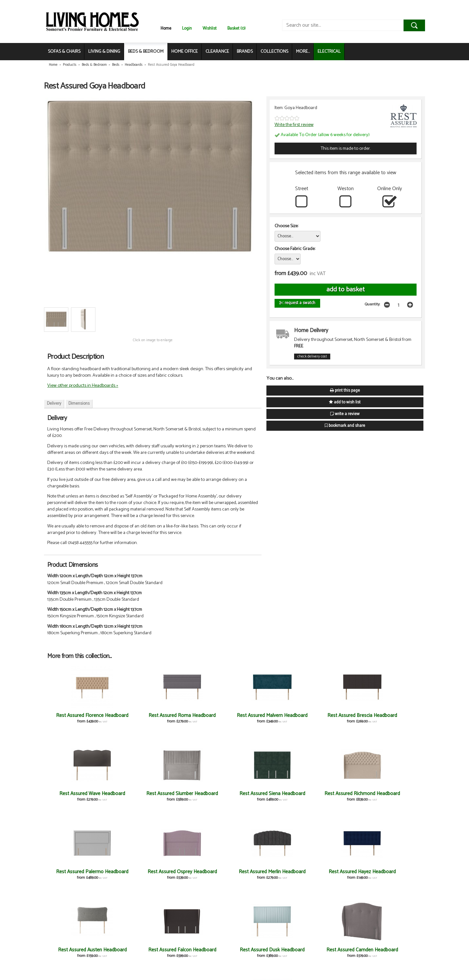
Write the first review (294, 125)
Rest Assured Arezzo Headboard (203, 953)
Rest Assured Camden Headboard (266, 875)
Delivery (54, 404)
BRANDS (245, 52)
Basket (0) (236, 28)
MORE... (303, 52)
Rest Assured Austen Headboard (78, 875)
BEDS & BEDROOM (146, 52)
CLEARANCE (217, 52)
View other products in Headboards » (83, 385)
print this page (345, 391)
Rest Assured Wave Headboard (328, 718)
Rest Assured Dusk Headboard (203, 875)
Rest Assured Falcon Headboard (141, 875)
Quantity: (372, 304)
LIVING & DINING (104, 52)
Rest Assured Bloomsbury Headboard (391, 875)
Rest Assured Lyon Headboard (391, 953)
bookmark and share (345, 426)
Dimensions (79, 404)
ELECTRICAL (329, 52)
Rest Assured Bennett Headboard (328, 875)
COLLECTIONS (274, 52)
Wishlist (210, 28)
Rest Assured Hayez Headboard (391, 797)
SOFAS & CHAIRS (64, 52)
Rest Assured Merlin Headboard (328, 797)
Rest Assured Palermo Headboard (203, 797)
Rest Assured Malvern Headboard (203, 718)
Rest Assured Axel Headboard (141, 953)
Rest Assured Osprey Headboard (266, 797)
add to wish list (345, 402)
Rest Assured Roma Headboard (141, 718)
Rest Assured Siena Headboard (78, 797)
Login (187, 28)
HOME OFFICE (185, 52)
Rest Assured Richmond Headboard (141, 797)
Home (166, 28)
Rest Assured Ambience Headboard (78, 953)
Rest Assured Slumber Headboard (391, 718)
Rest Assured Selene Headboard (266, 953)
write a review (345, 414)
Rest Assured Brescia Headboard (266, 718)
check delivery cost (312, 357)
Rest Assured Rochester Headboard (328, 953)
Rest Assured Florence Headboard (78, 718)
